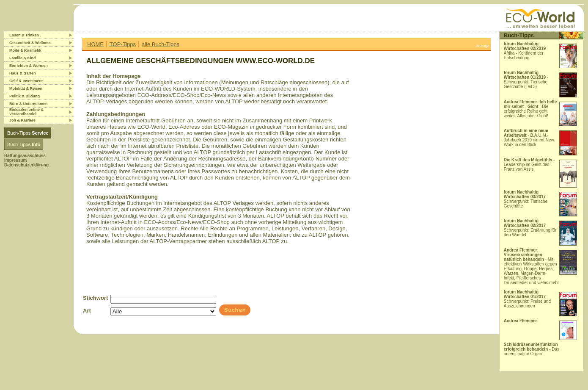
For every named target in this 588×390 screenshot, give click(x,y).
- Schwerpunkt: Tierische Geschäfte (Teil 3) (526, 80)
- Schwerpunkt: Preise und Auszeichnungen (527, 299)
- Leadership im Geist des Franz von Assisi (529, 165)
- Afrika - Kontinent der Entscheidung (526, 51)
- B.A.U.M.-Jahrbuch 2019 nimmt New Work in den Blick (529, 138)
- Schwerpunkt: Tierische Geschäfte (526, 199)
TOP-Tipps (123, 44)
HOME (95, 44)
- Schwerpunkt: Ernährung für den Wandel (530, 228)
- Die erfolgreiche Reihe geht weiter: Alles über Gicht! (530, 109)
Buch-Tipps (28, 133)
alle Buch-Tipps (161, 44)
